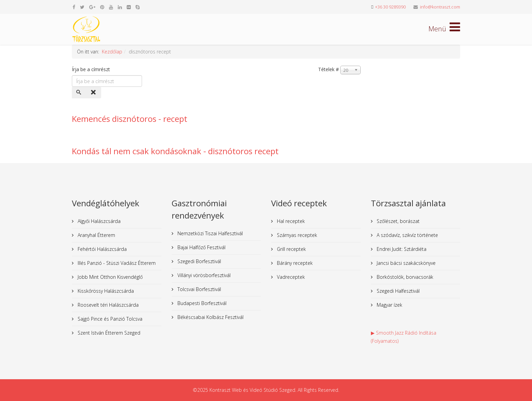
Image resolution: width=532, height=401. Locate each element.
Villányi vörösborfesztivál (203, 275)
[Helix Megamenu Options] (444, 29)
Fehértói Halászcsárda (101, 249)
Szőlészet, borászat (397, 221)
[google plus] (92, 7)
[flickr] (129, 7)
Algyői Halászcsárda (98, 221)
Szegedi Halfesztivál (397, 291)
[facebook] (74, 7)
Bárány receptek (294, 263)
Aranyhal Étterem (96, 235)
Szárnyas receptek (296, 235)
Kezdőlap (112, 52)
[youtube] (111, 7)
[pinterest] (102, 7)
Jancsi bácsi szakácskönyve (405, 263)
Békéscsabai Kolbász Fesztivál (210, 317)
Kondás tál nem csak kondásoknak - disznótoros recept (175, 151)
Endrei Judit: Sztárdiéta (401, 249)
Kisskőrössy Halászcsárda (105, 291)
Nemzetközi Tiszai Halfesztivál (209, 233)
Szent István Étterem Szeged (108, 333)
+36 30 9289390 (390, 7)
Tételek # (328, 69)
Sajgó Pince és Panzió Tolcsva (109, 319)
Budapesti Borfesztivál (201, 303)
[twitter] (82, 7)
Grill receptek (291, 249)
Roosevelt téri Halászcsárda (107, 305)
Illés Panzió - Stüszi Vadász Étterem (116, 263)
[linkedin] (120, 7)
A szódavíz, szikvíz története (407, 235)
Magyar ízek (389, 305)
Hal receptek (290, 221)
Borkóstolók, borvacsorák (404, 277)
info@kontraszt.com (440, 7)
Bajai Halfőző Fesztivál (201, 247)
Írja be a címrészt (92, 69)
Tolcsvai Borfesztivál (199, 289)
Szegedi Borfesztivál (199, 261)
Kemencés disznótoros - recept (130, 119)
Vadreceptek (290, 277)
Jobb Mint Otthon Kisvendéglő (109, 277)
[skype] (138, 7)
